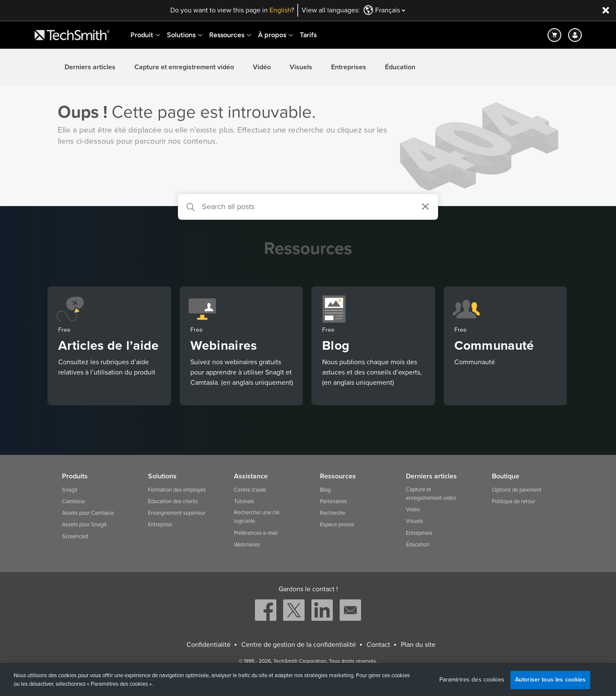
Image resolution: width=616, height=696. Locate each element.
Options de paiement (517, 490)
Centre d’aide (250, 490)
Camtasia (73, 501)
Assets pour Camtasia (88, 513)
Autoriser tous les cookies (551, 680)
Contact (378, 645)
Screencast (75, 537)
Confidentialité (209, 645)
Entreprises (349, 67)
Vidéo (262, 67)
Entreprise (160, 525)
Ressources (227, 35)
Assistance (251, 476)
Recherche (333, 513)
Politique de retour (514, 501)
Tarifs (308, 35)
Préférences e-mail (256, 533)
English (280, 10)
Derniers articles (90, 67)
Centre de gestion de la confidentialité (299, 645)
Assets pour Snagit (84, 525)
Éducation (400, 67)
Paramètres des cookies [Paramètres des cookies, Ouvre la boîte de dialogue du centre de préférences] (472, 680)
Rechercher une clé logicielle (257, 517)
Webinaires (247, 545)
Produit (142, 35)
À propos (272, 35)
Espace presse (337, 525)
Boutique (506, 476)
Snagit (70, 490)
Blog (325, 490)
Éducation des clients (173, 501)
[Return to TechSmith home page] (72, 35)
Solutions (181, 35)
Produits (75, 476)
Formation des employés (177, 490)
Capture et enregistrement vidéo (184, 67)
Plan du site (418, 645)
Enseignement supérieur (177, 513)
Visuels (301, 67)
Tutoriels (244, 501)
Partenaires (333, 501)
